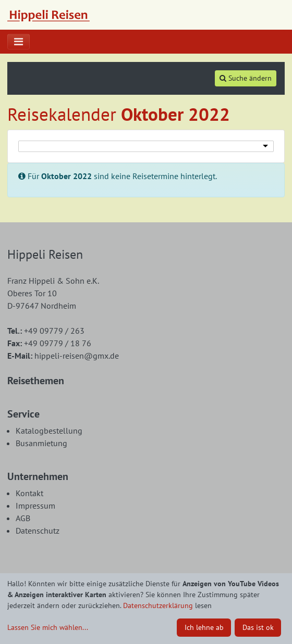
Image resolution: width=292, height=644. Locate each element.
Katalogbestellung (49, 431)
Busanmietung (41, 443)
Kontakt (29, 493)
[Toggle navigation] (19, 42)
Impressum (35, 506)
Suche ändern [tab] (246, 78)
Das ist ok (258, 627)
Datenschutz (38, 531)
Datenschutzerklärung (158, 605)
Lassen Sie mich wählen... (48, 627)
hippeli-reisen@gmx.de (63, 356)
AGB (23, 518)
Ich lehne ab (204, 627)
